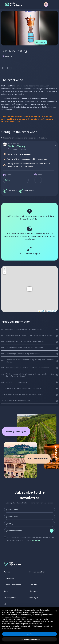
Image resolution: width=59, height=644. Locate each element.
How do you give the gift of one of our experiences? (25, 368)
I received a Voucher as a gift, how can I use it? (22, 394)
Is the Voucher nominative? (15, 382)
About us (33, 585)
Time (40, 175)
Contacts (34, 591)
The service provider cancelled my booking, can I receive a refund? (28, 361)
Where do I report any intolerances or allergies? (23, 341)
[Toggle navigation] (51, 4)
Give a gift (34, 598)
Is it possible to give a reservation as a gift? (21, 388)
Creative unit (9, 578)
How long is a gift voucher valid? (16, 400)
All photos (41, 42)
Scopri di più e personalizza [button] (29, 639)
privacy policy (36, 540)
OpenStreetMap (52, 311)
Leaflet (42, 311)
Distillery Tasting (16, 146)
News (6, 591)
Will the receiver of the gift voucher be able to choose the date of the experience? (28, 375)
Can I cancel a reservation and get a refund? (22, 347)
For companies (10, 598)
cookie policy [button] (23, 617)
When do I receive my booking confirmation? (22, 329)
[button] (29, 289)
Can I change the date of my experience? (21, 354)
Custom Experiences (12, 585)
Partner (7, 572)
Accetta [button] (30, 634)
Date (9, 175)
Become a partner (37, 572)
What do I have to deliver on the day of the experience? (27, 335)
